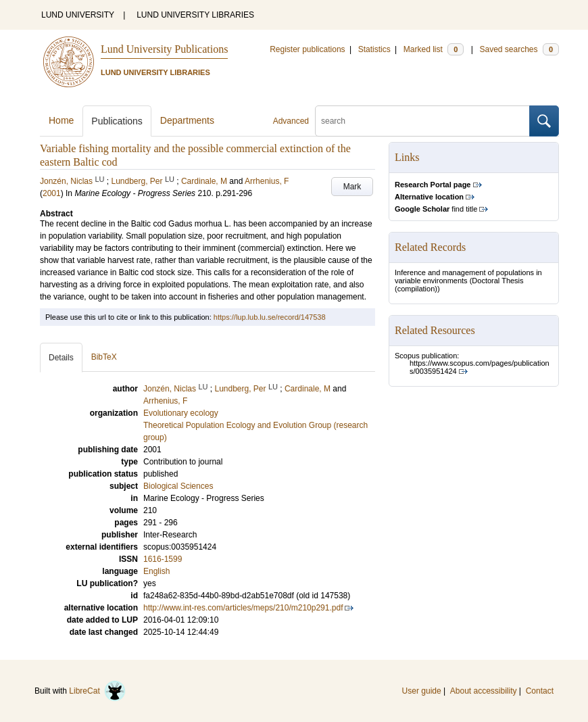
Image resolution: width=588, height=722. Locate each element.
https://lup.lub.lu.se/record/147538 (270, 317)
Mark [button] (352, 187)
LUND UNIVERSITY (78, 15)
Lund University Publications (164, 49)
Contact (540, 691)
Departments (187, 120)
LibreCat (97, 691)
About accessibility (484, 691)
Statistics (374, 49)
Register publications (307, 49)
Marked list (434, 49)
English (156, 571)
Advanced (291, 121)
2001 (52, 193)
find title (436, 209)
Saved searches (519, 49)
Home (61, 120)
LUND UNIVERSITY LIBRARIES (195, 15)
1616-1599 (163, 559)
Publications (117, 121)
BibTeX (104, 357)
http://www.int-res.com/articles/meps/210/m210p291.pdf (243, 608)
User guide (422, 691)
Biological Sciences (178, 486)
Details (61, 358)
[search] (422, 121)
